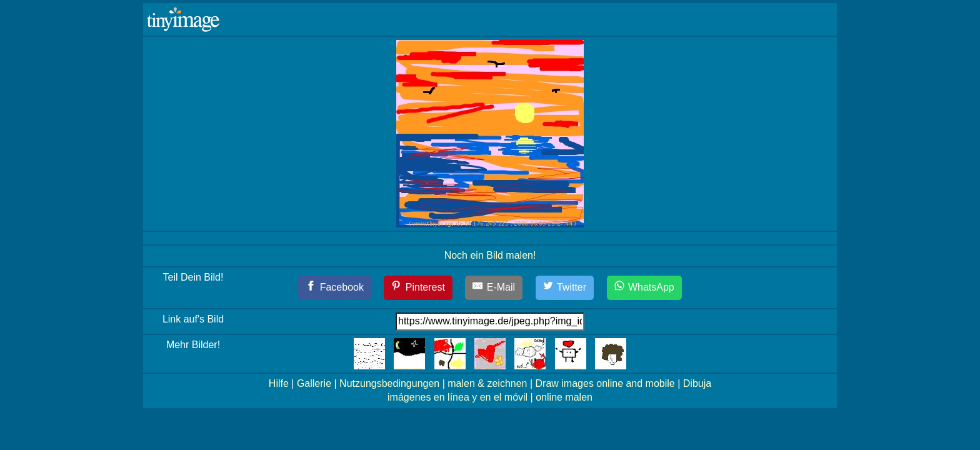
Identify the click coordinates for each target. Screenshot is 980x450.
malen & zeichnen (487, 383)
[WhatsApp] (644, 288)
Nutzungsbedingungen (389, 383)
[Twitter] (565, 288)
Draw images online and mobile (605, 383)
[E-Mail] (494, 288)
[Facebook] (335, 288)
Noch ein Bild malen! (490, 255)
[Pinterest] (418, 288)
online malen (564, 397)
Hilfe (279, 383)
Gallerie (314, 383)
